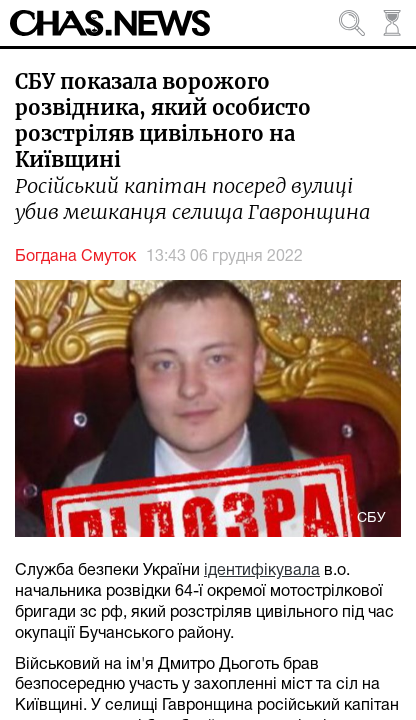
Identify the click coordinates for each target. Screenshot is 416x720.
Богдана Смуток (75, 257)
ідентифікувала (262, 571)
